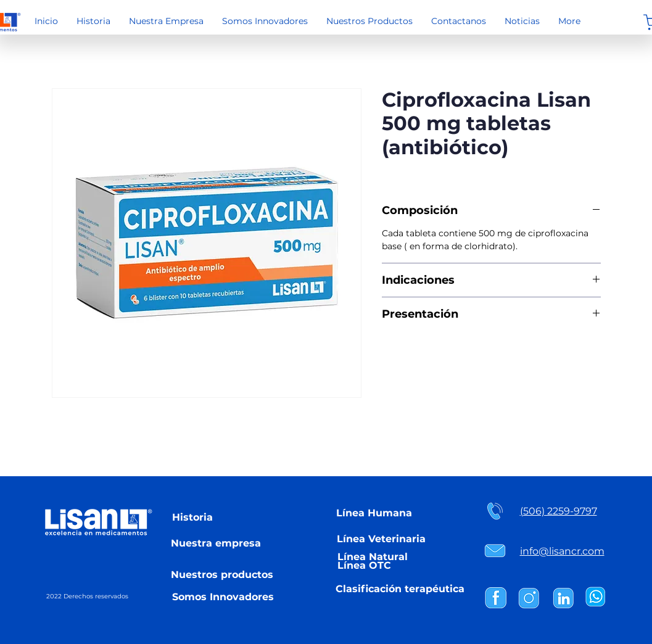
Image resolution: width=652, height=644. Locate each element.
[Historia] (192, 517)
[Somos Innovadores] (223, 597)
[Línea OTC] (364, 565)
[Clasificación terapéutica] (400, 588)
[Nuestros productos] (222, 574)
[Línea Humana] (374, 513)
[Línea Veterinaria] (381, 539)
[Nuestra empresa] (216, 543)
